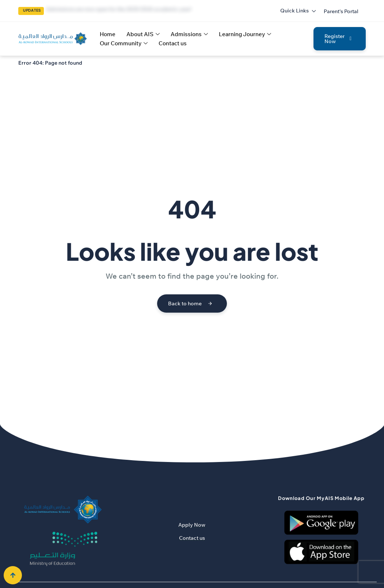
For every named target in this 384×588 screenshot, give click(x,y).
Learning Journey (245, 34)
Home (108, 34)
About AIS (143, 34)
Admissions (189, 34)
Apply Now (192, 525)
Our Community (124, 43)
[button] (341, 11)
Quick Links (298, 11)
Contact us (173, 43)
